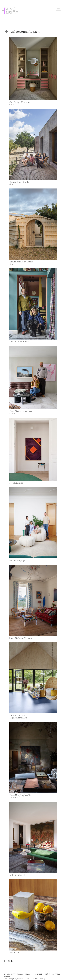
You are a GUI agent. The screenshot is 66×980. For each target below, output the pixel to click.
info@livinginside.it (16, 979)
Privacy (42, 979)
